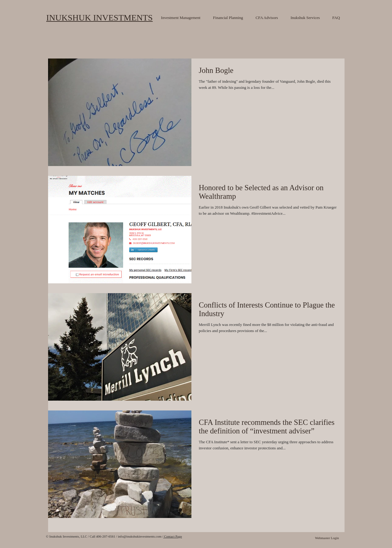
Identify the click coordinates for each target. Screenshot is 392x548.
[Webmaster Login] (327, 538)
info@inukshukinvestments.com (140, 536)
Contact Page (173, 536)
